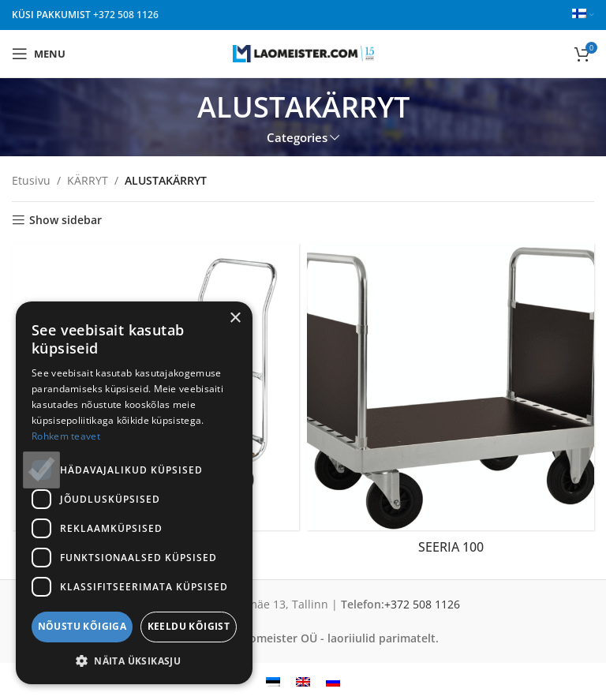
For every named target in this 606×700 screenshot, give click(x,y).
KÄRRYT (88, 180)
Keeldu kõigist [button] (189, 626)
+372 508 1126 (126, 15)
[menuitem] (273, 681)
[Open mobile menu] (39, 54)
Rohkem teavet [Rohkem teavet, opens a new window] (66, 436)
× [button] (235, 318)
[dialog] (134, 493)
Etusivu (31, 180)
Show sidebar (65, 221)
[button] (134, 661)
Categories (297, 138)
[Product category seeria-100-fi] (451, 403)
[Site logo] (303, 52)
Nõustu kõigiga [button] (82, 626)
